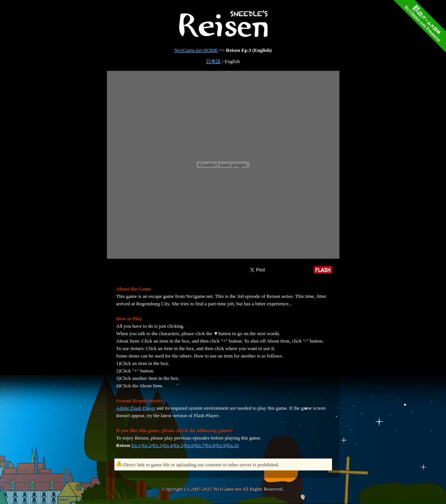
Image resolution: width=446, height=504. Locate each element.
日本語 (213, 61)
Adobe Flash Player (136, 408)
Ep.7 (200, 445)
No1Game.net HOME (196, 50)
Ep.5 (179, 445)
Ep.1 (136, 445)
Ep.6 (189, 445)
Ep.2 (147, 445)
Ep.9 (221, 445)
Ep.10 (233, 445)
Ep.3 (157, 445)
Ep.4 (168, 445)
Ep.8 (210, 445)
